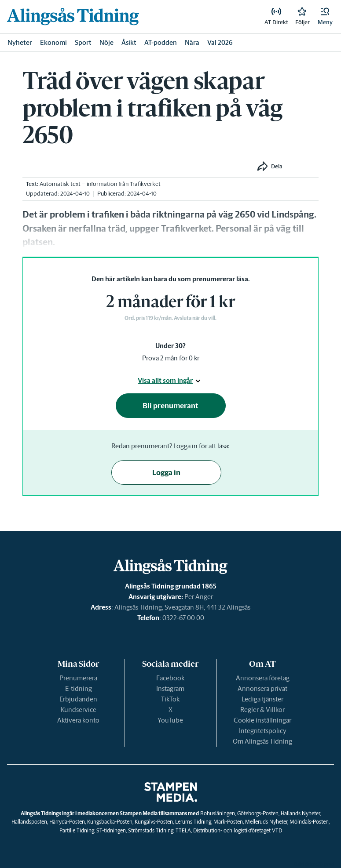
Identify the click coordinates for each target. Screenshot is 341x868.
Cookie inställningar (262, 720)
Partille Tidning (77, 830)
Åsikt (129, 42)
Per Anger (199, 597)
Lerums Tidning (193, 822)
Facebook (170, 678)
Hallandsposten (29, 822)
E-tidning (79, 688)
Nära (192, 42)
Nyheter (20, 42)
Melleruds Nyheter (266, 822)
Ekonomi (53, 42)
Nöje (106, 42)
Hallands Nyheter (300, 813)
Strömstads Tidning (151, 830)
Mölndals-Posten (309, 822)
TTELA (183, 830)
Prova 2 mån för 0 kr (171, 358)
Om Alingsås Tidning (262, 741)
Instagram (170, 688)
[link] (73, 16)
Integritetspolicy (263, 731)
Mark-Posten (228, 822)
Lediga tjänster (262, 699)
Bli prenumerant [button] (170, 406)
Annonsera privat (262, 688)
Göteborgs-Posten (258, 813)
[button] (325, 17)
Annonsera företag (263, 678)
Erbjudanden (78, 699)
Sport (83, 42)
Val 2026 (220, 42)
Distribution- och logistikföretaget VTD (238, 830)
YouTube (170, 720)
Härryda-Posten (67, 822)
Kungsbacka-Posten (110, 822)
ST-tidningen (111, 830)
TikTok (170, 699)
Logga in (166, 472)
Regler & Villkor (262, 710)
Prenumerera (78, 678)
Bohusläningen (218, 813)
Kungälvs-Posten (154, 822)
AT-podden (161, 42)
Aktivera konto (78, 720)
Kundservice (79, 710)
